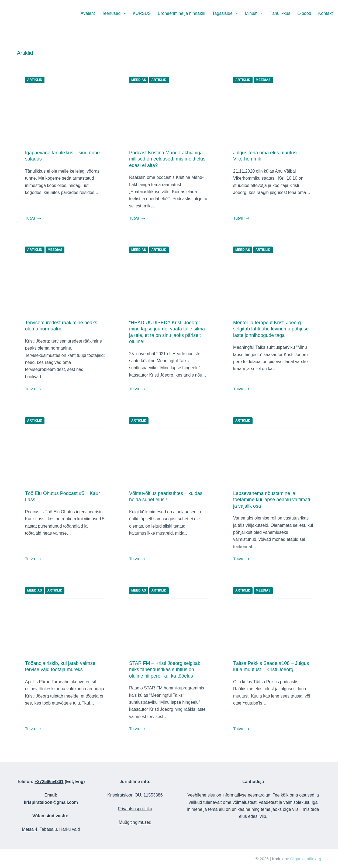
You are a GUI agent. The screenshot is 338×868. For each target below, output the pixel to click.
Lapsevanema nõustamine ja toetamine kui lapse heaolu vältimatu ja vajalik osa (272, 500)
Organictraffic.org (306, 859)
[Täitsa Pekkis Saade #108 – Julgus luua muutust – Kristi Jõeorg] (273, 628)
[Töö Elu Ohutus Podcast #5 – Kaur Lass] (65, 458)
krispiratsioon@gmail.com (51, 802)
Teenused (115, 13)
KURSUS (142, 13)
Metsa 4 (30, 829)
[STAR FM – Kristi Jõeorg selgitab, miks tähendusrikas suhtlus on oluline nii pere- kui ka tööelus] (169, 628)
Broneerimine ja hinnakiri (181, 13)
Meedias (139, 80)
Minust (255, 13)
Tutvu (33, 218)
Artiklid (35, 80)
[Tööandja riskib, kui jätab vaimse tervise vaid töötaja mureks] (65, 628)
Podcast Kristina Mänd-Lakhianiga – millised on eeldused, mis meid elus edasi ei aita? (168, 159)
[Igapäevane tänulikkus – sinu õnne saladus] (65, 118)
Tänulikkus (280, 13)
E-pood (304, 13)
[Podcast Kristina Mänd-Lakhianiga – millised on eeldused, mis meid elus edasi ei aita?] (169, 118)
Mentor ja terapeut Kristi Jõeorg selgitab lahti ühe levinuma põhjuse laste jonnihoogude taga (271, 329)
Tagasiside (226, 13)
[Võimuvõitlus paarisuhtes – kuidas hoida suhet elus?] (169, 458)
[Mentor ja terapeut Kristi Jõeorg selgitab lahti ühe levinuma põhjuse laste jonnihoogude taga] (273, 288)
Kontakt (326, 13)
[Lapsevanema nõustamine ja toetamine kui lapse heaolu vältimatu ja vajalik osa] (273, 458)
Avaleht (88, 13)
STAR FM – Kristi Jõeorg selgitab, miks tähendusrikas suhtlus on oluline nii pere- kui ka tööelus (165, 670)
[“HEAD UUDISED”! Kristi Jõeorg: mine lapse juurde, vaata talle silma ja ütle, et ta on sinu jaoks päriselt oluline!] (169, 288)
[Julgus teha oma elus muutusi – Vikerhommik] (273, 118)
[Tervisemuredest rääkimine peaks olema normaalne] (65, 288)
